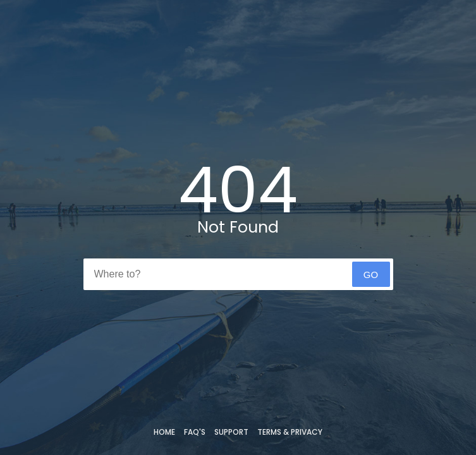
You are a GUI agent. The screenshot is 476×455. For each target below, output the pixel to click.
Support (231, 432)
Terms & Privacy (290, 432)
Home (164, 432)
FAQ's (195, 432)
